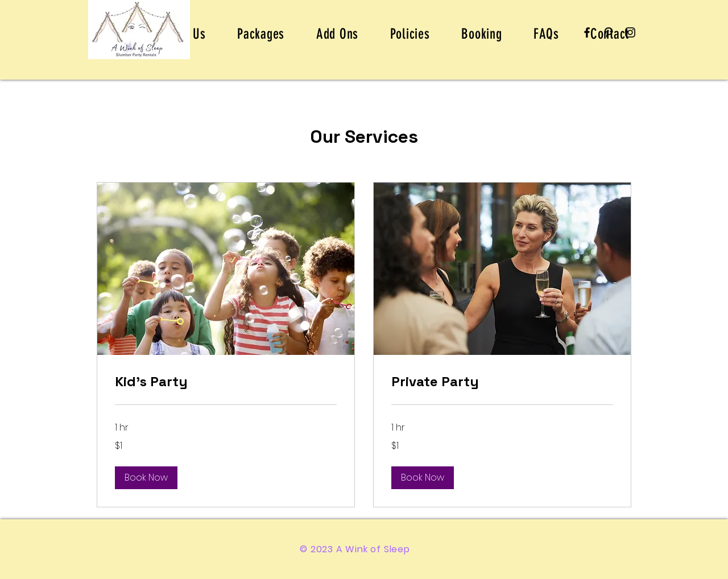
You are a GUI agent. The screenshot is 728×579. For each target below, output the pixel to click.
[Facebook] (587, 32)
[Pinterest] (609, 32)
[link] (226, 382)
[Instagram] (630, 32)
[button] (146, 478)
